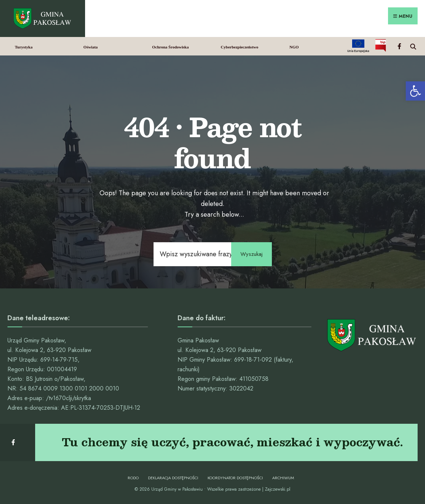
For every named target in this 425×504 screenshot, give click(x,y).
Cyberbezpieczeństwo (240, 47)
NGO (294, 47)
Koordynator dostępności (235, 478)
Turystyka (24, 47)
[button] (415, 91)
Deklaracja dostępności (173, 478)
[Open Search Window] (413, 46)
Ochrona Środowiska (170, 47)
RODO (133, 478)
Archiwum (283, 478)
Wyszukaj (252, 254)
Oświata (91, 47)
